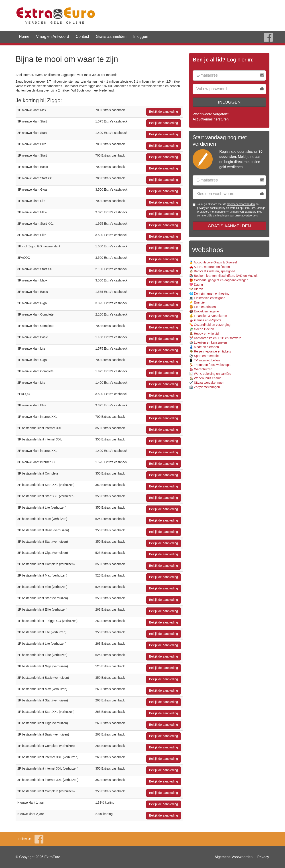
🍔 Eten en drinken (203, 307)
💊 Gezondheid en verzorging (210, 325)
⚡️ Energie (197, 302)
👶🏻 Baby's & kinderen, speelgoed (212, 271)
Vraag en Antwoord (53, 37)
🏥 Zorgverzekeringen (205, 387)
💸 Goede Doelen (202, 329)
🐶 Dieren (196, 289)
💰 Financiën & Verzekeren (208, 316)
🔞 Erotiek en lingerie (204, 311)
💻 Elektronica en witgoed (207, 298)
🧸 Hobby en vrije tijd (204, 334)
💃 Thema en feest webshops (210, 365)
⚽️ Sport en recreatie (204, 356)
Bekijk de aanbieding (164, 112)
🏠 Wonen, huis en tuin (205, 378)
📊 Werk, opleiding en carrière (210, 374)
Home (24, 37)
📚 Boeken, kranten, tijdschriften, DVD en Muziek (223, 276)
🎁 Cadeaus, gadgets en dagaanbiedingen (219, 280)
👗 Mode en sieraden (204, 347)
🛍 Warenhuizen (201, 369)
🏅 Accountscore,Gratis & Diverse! (213, 262)
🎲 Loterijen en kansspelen (208, 342)
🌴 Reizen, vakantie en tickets (210, 351)
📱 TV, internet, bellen (205, 360)
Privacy (263, 857)
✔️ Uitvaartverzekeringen (207, 383)
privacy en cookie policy (211, 208)
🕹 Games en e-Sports (205, 320)
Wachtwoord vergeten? (211, 114)
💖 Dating (196, 285)
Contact (82, 37)
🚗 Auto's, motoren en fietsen (210, 267)
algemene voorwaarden (241, 204)
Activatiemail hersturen (211, 119)
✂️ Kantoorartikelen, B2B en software (215, 338)
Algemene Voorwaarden (234, 857)
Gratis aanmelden (111, 37)
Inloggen (141, 37)
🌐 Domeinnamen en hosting (209, 293)
